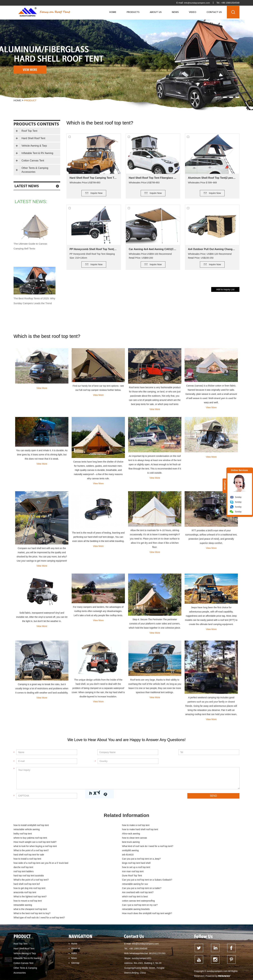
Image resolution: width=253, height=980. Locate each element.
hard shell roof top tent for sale (179, 842)
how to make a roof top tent (103, 826)
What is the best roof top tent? (121, 971)
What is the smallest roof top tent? (220, 957)
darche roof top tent (174, 851)
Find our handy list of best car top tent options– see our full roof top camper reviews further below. (98, 388)
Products (133, 12)
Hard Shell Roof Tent (33, 138)
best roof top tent (187, 967)
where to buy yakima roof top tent (30, 834)
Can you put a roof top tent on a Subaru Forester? (40, 962)
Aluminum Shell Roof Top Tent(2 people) (212, 178)
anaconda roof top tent (175, 868)
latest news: (32, 202)
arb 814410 (19, 847)
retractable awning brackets (178, 880)
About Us (156, 12)
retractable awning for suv (177, 863)
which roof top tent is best (177, 872)
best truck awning (22, 838)
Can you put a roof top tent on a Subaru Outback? (39, 863)
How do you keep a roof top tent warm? (35, 967)
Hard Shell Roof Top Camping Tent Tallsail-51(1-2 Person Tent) (94, 178)
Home (113, 12)
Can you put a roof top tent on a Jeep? (183, 847)
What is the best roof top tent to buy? (32, 884)
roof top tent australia (165, 967)
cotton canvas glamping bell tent (31, 976)
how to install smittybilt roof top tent (31, 826)
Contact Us (214, 12)
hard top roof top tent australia (29, 859)
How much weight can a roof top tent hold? (185, 834)
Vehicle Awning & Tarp (34, 146)
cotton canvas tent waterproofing (105, 876)
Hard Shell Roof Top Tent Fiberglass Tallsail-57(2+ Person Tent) (153, 178)
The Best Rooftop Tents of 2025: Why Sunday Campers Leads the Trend (33, 303)
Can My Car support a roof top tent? (101, 957)
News (175, 12)
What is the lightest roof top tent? (105, 872)
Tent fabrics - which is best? (181, 971)
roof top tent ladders (99, 855)
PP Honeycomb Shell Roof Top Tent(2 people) (94, 249)
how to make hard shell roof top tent (32, 830)
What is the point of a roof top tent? (31, 842)
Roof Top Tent (29, 131)
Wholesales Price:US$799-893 (85, 183)
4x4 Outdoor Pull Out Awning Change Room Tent (212, 249)
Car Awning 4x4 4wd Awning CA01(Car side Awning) (153, 249)
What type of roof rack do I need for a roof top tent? (190, 884)
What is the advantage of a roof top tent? (143, 957)
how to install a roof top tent (103, 847)
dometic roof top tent (25, 971)
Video (193, 12)
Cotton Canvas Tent (33, 161)
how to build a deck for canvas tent (216, 971)
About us (76, 915)
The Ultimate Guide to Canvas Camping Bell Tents (31, 246)
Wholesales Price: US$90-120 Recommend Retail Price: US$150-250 (210, 256)
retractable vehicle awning (177, 826)
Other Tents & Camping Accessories (35, 170)
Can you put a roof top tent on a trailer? (109, 868)
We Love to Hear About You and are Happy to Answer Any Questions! (126, 740)
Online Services (239, 470)
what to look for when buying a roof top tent (111, 838)
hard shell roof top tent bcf (102, 863)
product (31, 100)
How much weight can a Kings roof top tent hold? (177, 962)
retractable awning (173, 876)
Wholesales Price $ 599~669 (202, 183)
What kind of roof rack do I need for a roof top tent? (190, 838)
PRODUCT (23, 904)
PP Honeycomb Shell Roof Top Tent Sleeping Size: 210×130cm (92, 256)
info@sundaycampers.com (197, 3)
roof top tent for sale (141, 967)
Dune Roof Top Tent (99, 859)
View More (42, 388)
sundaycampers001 (142, 925)
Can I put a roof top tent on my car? (31, 880)
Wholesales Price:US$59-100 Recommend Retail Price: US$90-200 (150, 256)
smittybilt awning (97, 842)
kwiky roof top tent (98, 830)
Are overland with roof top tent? (29, 872)
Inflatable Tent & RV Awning (37, 153)
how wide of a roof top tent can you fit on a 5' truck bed (41, 851)
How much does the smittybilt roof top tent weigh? (114, 884)
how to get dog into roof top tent (29, 868)
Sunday (238, 497)
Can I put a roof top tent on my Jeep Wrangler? (81, 967)
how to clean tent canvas (101, 834)
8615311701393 (157, 920)
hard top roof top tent (210, 967)
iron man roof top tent (175, 855)
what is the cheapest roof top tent (106, 880)
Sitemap (75, 930)
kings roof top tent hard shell (103, 851)
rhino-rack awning (173, 830)
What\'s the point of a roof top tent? (182, 859)
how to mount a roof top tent (28, 876)
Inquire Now (97, 193)
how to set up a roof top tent (28, 855)
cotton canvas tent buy (62, 976)
